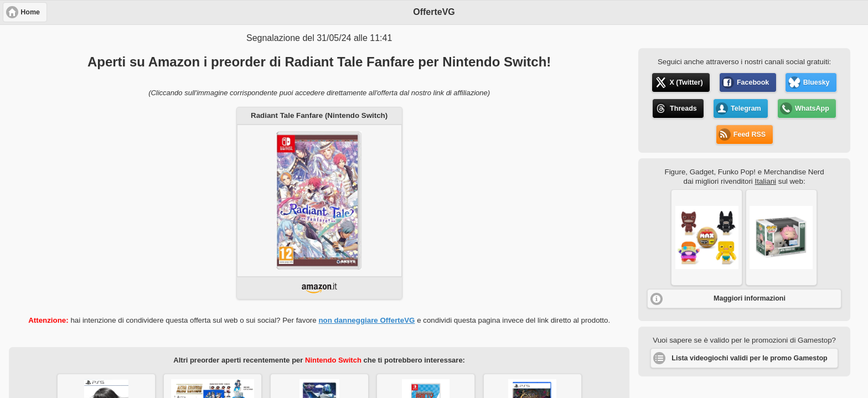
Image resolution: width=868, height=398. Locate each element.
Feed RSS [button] (750, 135)
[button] (707, 237)
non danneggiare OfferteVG (366, 320)
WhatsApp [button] (812, 108)
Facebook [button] (753, 82)
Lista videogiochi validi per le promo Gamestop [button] (749, 358)
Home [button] (30, 12)
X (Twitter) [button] (686, 82)
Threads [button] (683, 108)
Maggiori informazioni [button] (750, 298)
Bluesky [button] (817, 82)
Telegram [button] (746, 108)
